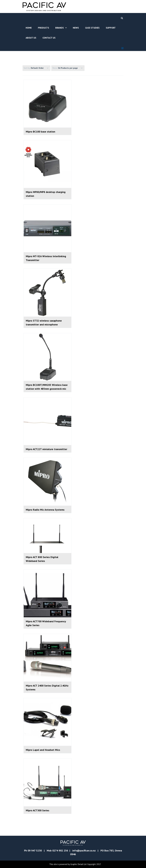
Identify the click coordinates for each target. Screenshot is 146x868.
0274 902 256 (60, 851)
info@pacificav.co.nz (84, 851)
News (76, 28)
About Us (31, 38)
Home (29, 28)
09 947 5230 (35, 851)
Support (111, 28)
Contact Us (49, 38)
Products (43, 28)
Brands (60, 28)
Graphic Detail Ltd (78, 864)
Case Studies (92, 28)
